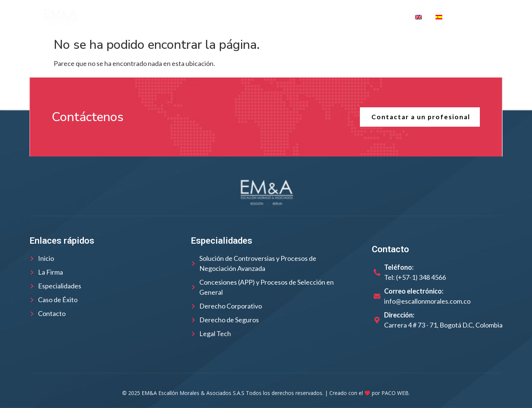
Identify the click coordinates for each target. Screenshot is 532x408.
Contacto (389, 17)
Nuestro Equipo (212, 17)
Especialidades (277, 17)
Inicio (126, 17)
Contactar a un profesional (420, 117)
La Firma (162, 17)
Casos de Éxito (339, 17)
